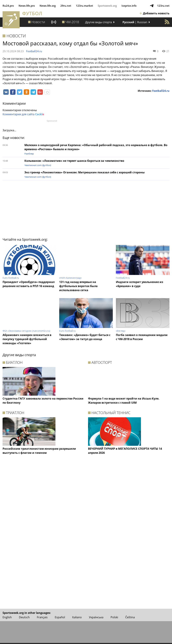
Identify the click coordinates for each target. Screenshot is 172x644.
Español (60, 617)
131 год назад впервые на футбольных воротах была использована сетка (78, 286)
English (7, 617)
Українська (96, 617)
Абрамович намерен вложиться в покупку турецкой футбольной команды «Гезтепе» (27, 339)
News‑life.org (48, 6)
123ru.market (84, 6)
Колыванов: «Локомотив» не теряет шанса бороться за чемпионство (74, 161)
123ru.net (163, 6)
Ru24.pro (8, 6)
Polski (114, 617)
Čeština (130, 617)
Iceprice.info (129, 6)
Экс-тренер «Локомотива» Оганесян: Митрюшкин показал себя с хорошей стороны (85, 172)
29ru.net (66, 6)
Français (42, 617)
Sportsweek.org (107, 6)
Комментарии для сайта (23, 114)
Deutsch (24, 617)
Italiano (77, 617)
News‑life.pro (27, 6)
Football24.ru (34, 51)
